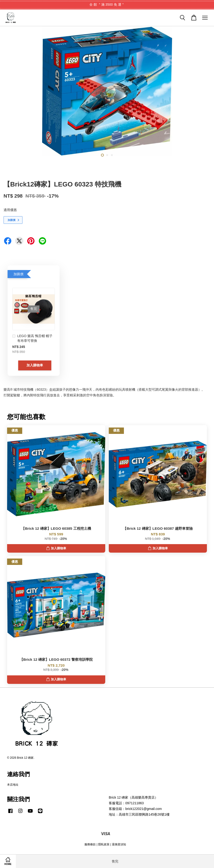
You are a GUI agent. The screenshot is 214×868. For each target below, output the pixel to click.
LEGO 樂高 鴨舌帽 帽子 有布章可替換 (32, 338)
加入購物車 (35, 365)
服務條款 (90, 844)
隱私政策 (104, 844)
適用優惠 (10, 210)
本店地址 (13, 785)
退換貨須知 (119, 844)
